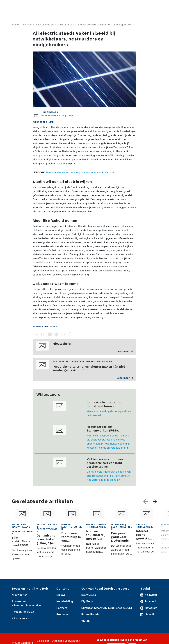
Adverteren (19, 601)
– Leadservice (21, 618)
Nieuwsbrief (19, 595)
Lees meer (125, 351)
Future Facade (90, 614)
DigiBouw (87, 601)
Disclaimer (43, 641)
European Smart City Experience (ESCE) (107, 608)
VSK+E (86, 621)
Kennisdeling (65, 601)
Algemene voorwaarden (66, 641)
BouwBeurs (89, 595)
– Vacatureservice (23, 612)
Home (15, 25)
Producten (63, 614)
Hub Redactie (50, 112)
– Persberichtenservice (26, 605)
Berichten (28, 25)
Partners (62, 608)
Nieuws (61, 595)
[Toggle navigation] (154, 5)
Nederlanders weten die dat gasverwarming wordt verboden (81, 173)
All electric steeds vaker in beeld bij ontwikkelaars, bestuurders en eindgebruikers (86, 25)
